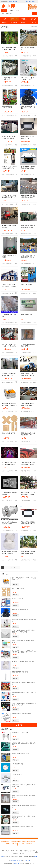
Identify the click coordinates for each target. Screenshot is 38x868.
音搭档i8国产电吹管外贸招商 (20, 672)
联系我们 (33, 851)
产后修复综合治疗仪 (17, 599)
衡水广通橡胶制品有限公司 (27, 175)
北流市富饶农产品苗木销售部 (9, 56)
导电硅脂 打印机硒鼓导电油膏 (20, 609)
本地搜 (3, 856)
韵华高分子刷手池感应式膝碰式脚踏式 (22, 827)
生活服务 (14, 23)
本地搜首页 (29, 1)
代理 (21, 851)
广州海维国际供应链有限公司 (27, 352)
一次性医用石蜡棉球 (17, 764)
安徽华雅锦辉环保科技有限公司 (9, 86)
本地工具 (33, 23)
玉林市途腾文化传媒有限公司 (27, 501)
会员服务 (15, 853)
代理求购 (33, 19)
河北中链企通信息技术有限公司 (9, 382)
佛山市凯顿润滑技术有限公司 (27, 115)
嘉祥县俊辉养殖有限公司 (8, 115)
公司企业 (24, 19)
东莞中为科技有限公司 (8, 530)
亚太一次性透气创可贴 (18, 588)
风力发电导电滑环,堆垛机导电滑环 (21, 714)
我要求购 (15, 584)
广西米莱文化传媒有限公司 (9, 471)
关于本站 (26, 851)
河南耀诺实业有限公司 (26, 145)
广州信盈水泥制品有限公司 (27, 56)
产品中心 (14, 19)
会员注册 (15, 1)
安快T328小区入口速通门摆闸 (20, 733)
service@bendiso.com (17, 861)
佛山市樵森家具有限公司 (8, 352)
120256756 (27, 861)
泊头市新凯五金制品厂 (8, 263)
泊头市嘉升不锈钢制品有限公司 (9, 204)
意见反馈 (36, 852)
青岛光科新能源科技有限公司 (9, 412)
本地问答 (24, 23)
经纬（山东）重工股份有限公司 (27, 441)
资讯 (17, 851)
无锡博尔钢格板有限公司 (27, 204)
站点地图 (22, 853)
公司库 (13, 851)
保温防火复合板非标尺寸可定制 (20, 753)
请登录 (11, 1)
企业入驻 (19, 725)
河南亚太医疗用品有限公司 (9, 441)
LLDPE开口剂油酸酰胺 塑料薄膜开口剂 (23, 661)
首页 (5, 19)
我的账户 (34, 1)
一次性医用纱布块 (17, 774)
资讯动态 (5, 23)
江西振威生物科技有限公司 (27, 323)
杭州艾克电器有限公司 (26, 86)
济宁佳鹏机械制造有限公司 (9, 234)
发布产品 (34, 27)
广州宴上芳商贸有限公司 (8, 175)
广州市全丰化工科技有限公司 (9, 560)
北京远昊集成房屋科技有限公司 (9, 145)
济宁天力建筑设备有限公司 (27, 234)
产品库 (7, 851)
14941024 (17, 863)
